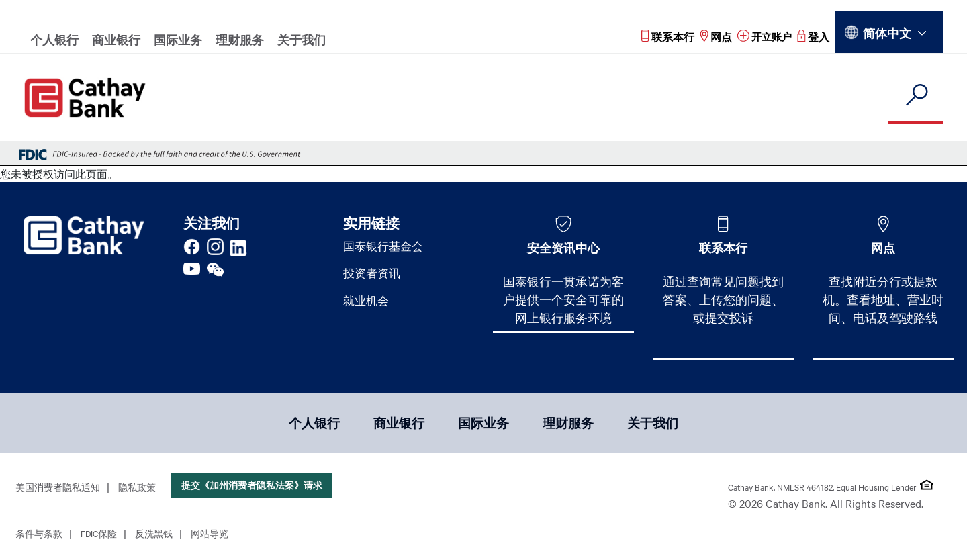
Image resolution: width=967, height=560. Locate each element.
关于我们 (302, 40)
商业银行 (116, 40)
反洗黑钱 (154, 536)
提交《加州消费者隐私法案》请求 (252, 488)
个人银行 (54, 40)
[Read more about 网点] (713, 37)
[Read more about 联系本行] (665, 37)
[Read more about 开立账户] (763, 37)
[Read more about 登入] (813, 37)
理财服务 (240, 40)
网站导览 (210, 536)
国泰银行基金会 (385, 247)
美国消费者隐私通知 (58, 489)
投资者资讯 (373, 275)
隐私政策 (137, 489)
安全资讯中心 (563, 248)
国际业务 (178, 40)
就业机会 (367, 304)
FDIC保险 (99, 536)
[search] (916, 96)
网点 (883, 248)
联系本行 (723, 248)
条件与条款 (39, 536)
